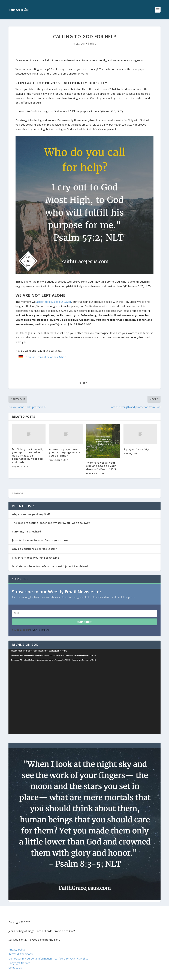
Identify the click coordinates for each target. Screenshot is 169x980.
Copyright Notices (19, 963)
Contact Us (15, 967)
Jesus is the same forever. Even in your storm (40, 540)
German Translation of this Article (46, 357)
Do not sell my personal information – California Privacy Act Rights (48, 958)
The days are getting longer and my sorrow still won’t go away (51, 523)
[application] (84, 692)
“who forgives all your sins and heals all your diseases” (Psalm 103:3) (101, 466)
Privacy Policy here (40, 630)
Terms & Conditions (21, 954)
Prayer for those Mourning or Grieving (36, 558)
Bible (93, 43)
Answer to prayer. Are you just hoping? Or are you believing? (65, 452)
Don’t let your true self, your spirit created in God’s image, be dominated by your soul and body (28, 456)
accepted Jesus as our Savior (54, 302)
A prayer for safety (136, 449)
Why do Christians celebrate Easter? (34, 549)
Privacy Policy (17, 949)
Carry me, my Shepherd (26, 532)
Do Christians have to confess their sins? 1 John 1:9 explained (50, 566)
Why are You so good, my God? (31, 514)
